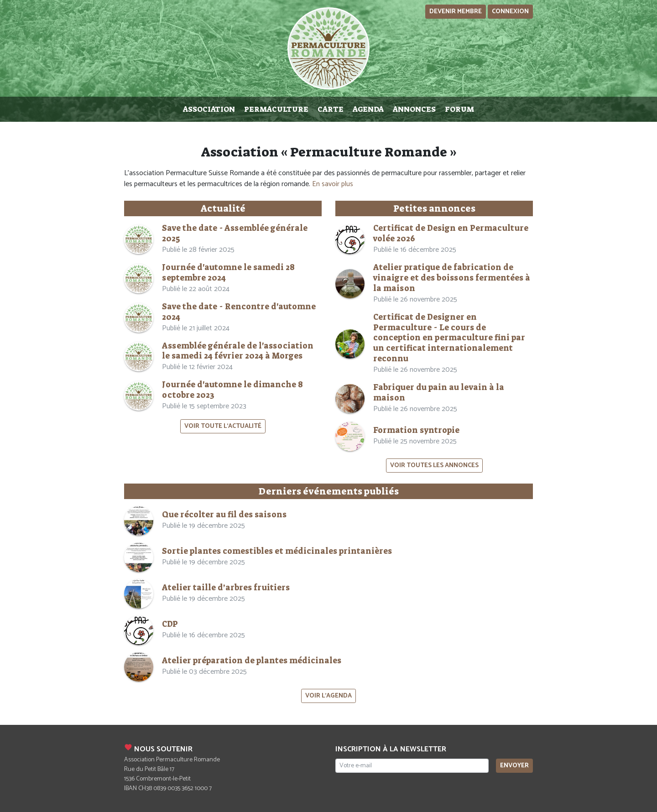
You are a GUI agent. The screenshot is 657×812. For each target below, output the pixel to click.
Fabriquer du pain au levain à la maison (439, 393)
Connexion (510, 12)
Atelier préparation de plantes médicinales (252, 661)
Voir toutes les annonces (434, 466)
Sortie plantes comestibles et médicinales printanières (277, 551)
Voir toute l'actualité (223, 426)
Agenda (368, 109)
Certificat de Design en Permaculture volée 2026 (451, 234)
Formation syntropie (416, 430)
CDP (170, 624)
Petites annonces (434, 208)
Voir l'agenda (328, 696)
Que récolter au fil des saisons (224, 515)
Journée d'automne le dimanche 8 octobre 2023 (232, 390)
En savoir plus (333, 184)
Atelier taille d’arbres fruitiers (226, 588)
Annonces (414, 109)
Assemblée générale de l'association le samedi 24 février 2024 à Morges (238, 351)
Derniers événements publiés (329, 491)
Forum (459, 109)
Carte (331, 109)
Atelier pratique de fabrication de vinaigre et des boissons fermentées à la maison (452, 278)
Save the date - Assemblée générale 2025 (235, 234)
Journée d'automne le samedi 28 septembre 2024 (228, 273)
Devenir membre (456, 12)
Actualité (223, 208)
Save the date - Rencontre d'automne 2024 (239, 312)
